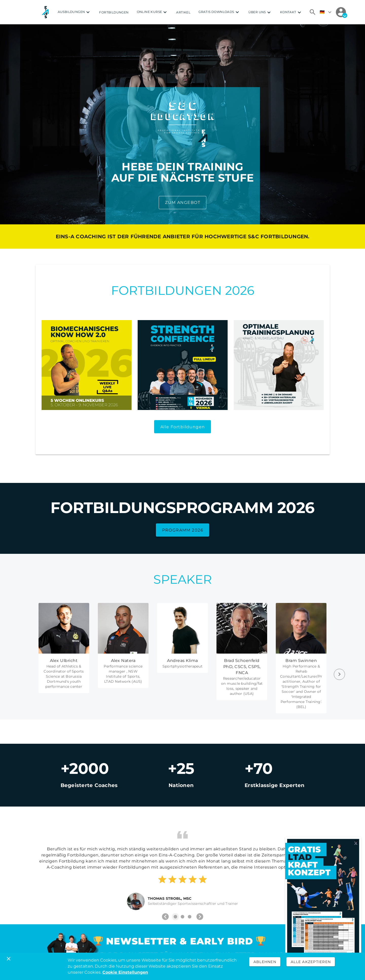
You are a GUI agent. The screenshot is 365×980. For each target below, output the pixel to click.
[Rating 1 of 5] (162, 879)
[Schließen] (9, 959)
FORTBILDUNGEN (114, 12)
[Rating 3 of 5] (182, 879)
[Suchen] (313, 12)
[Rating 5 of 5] (203, 879)
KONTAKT (291, 12)
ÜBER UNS (260, 12)
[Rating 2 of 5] (172, 879)
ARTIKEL (183, 12)
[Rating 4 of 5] (193, 879)
